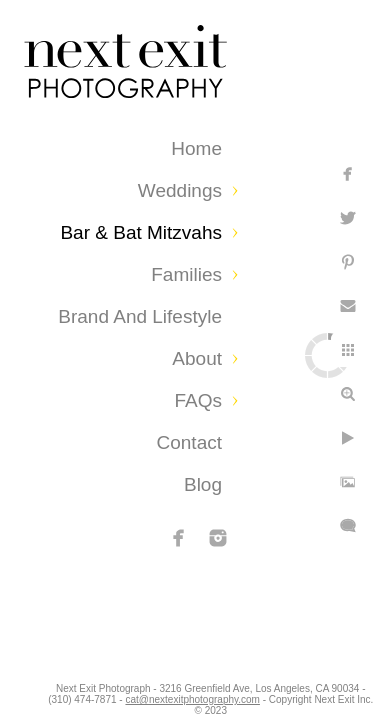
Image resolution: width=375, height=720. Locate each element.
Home (196, 148)
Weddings (180, 190)
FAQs (198, 400)
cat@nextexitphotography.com (288, 694)
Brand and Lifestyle (140, 316)
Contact (189, 442)
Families (186, 274)
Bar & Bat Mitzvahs (141, 232)
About (197, 358)
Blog (203, 484)
